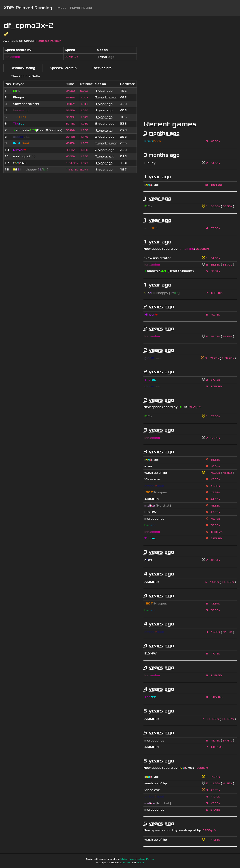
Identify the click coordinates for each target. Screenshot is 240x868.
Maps (62, 8)
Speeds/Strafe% (63, 68)
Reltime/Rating (23, 68)
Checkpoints (102, 68)
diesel (140, 863)
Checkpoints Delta (25, 76)
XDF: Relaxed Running (28, 8)
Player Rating (81, 8)
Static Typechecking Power (137, 859)
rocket (127, 863)
